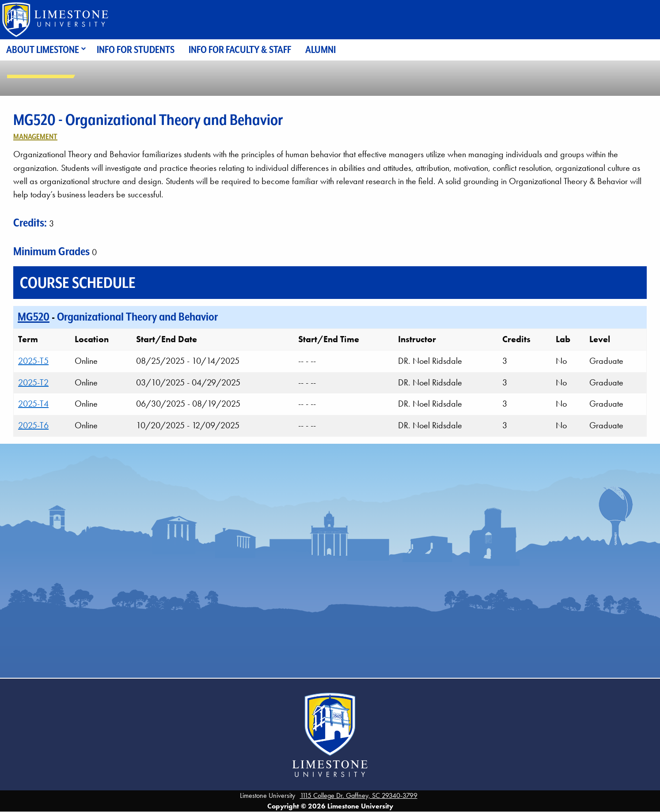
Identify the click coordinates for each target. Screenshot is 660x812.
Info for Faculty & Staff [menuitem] (240, 50)
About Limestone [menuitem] (43, 50)
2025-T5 (33, 361)
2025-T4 (33, 404)
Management (35, 136)
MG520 (34, 317)
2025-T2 (33, 382)
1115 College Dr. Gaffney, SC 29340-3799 (359, 795)
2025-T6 (33, 425)
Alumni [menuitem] (321, 50)
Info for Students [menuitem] (136, 50)
